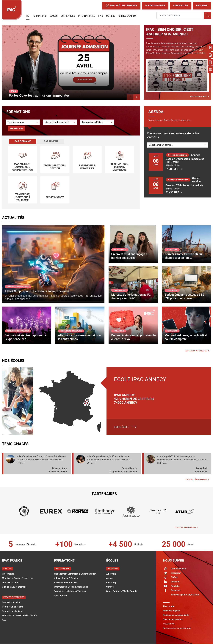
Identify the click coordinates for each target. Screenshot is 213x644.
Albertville (111, 574)
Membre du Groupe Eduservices (18, 578)
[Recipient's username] (180, 15)
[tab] (23, 141)
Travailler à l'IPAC (11, 582)
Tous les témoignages (197, 479)
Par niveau (51, 141)
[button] (130, 97)
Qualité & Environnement (14, 587)
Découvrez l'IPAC (199, 96)
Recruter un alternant (12, 607)
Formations (40, 16)
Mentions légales (171, 611)
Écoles (54, 16)
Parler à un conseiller (121, 6)
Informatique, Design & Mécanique (71, 587)
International (86, 16)
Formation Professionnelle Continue (20, 615)
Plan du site (169, 606)
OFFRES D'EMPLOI (127, 16)
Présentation (8, 574)
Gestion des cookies (173, 619)
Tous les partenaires (186, 527)
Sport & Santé (61, 596)
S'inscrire (174, 169)
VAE (4, 620)
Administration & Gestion (66, 578)
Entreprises (68, 16)
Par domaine (23, 141)
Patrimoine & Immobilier (66, 582)
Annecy (110, 578)
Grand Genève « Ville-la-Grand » (122, 591)
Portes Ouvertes (155, 5)
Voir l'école (121, 427)
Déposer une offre (11, 602)
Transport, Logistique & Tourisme (70, 591)
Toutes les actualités (197, 351)
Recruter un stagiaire (12, 611)
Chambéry (111, 582)
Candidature (181, 5)
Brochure (202, 5)
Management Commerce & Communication (75, 574)
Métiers (111, 16)
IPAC (100, 16)
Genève (110, 587)
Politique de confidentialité (176, 615)
